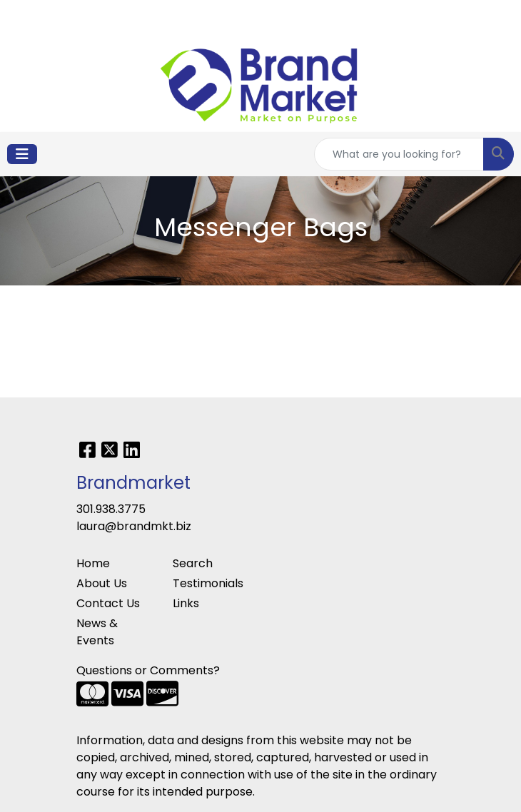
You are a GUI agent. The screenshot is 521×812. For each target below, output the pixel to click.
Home (93, 563)
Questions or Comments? (148, 670)
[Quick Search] (399, 154)
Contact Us (108, 603)
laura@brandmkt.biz (134, 526)
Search (193, 563)
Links (186, 603)
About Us (102, 583)
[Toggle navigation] (22, 154)
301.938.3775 (111, 509)
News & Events (97, 632)
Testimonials (208, 583)
